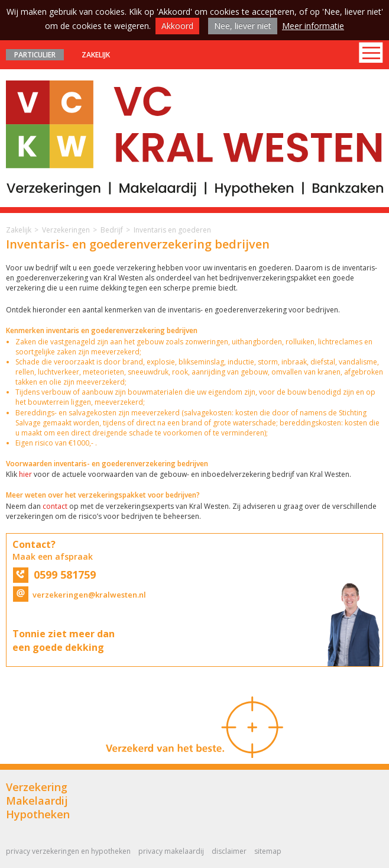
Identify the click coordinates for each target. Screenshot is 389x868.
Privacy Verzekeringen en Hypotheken (68, 851)
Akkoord (177, 26)
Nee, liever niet (243, 26)
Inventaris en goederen (172, 230)
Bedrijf (112, 230)
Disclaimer (229, 851)
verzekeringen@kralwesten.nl (80, 595)
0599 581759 (54, 575)
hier (25, 474)
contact (55, 506)
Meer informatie (313, 26)
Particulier (35, 55)
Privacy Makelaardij (171, 851)
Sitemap (268, 851)
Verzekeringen (66, 230)
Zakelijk (96, 55)
